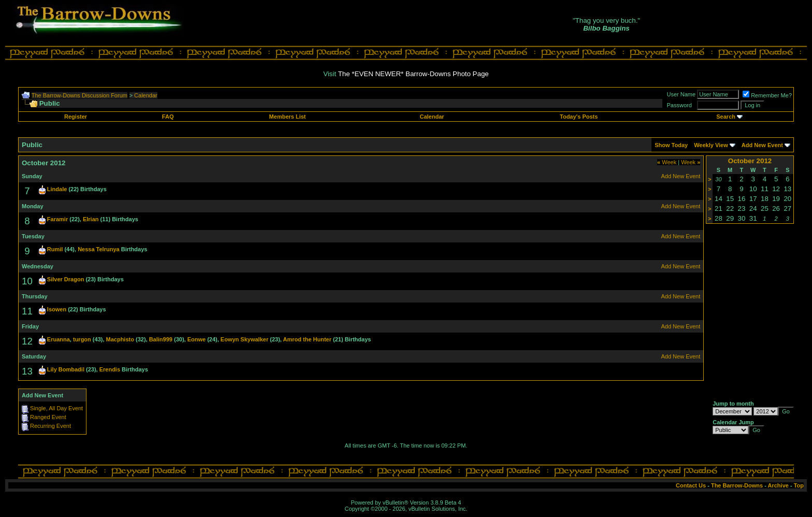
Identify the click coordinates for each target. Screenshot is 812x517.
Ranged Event (48, 417)
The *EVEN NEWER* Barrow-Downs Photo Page (414, 74)
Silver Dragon (66, 279)
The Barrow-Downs (737, 485)
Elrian (91, 219)
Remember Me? (767, 95)
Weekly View (711, 145)
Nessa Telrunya (99, 249)
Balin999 (161, 339)
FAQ (168, 117)
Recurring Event (50, 426)
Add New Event (762, 145)
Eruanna (59, 339)
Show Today (671, 145)
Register (76, 117)
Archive (778, 485)
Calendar (146, 95)
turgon (82, 339)
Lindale (57, 189)
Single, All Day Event (56, 408)
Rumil (55, 249)
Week (667, 162)
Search (726, 117)
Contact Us (691, 485)
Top (799, 485)
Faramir (57, 219)
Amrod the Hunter (308, 339)
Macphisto (120, 339)
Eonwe (197, 339)
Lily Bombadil (66, 369)
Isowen (57, 309)
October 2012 (750, 161)
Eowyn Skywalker (244, 339)
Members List (288, 117)
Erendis (110, 369)
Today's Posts (579, 117)
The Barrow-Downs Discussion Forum (79, 95)
